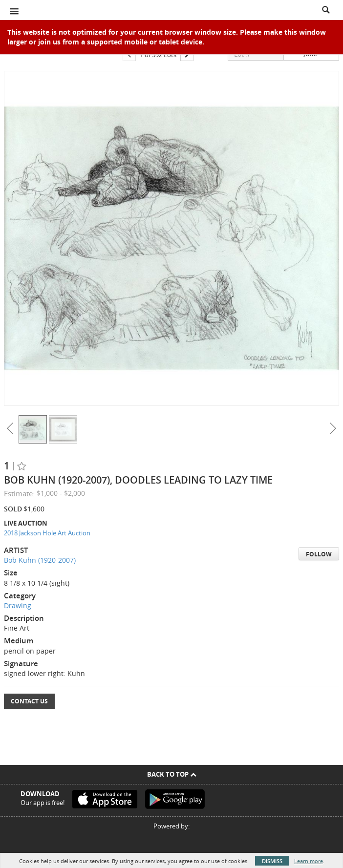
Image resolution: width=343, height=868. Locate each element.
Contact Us (29, 701)
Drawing (18, 605)
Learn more (309, 861)
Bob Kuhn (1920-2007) (40, 560)
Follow (319, 554)
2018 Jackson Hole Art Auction (47, 533)
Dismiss (272, 861)
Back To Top (172, 774)
